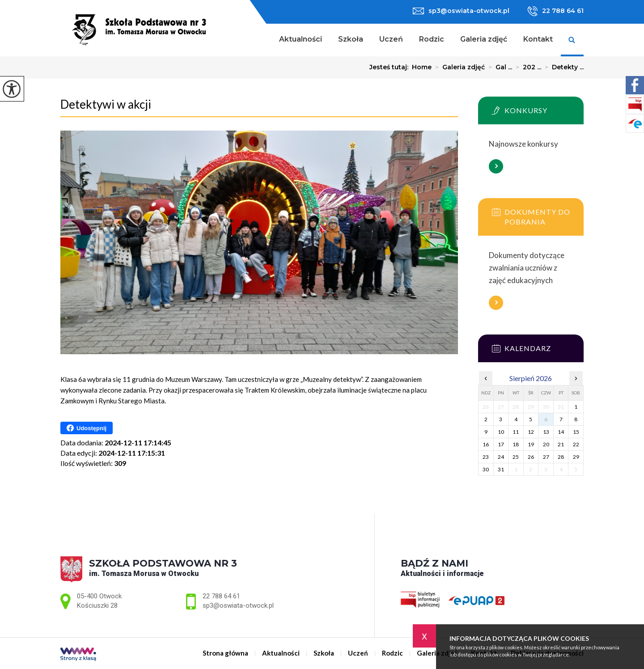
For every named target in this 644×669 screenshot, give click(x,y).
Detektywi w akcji (106, 104)
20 (546, 444)
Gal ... (498, 67)
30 (486, 469)
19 (531, 444)
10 (501, 432)
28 (561, 457)
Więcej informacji (496, 166)
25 (516, 457)
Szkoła (351, 39)
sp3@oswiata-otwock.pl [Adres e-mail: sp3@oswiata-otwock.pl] (238, 605)
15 (576, 432)
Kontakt (538, 39)
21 (561, 444)
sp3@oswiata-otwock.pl (461, 11)
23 (486, 457)
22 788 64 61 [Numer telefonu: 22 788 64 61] (221, 596)
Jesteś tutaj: (391, 67)
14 (561, 432)
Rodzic (432, 39)
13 (546, 432)
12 (531, 432)
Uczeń (391, 39)
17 (501, 444)
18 (516, 444)
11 (516, 432)
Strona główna (260, 40)
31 (501, 469)
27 (546, 457)
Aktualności (301, 39)
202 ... (527, 67)
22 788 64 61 (555, 11)
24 (501, 457)
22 (576, 444)
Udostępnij (87, 428)
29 (576, 457)
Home (422, 67)
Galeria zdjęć (484, 39)
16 (486, 444)
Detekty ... (562, 67)
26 (531, 457)
